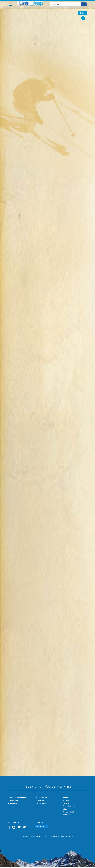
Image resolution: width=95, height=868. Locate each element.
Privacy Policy (41, 799)
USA (65, 810)
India (65, 819)
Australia (67, 816)
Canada (66, 804)
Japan (65, 799)
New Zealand (68, 813)
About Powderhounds (17, 799)
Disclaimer (40, 802)
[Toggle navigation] (10, 5)
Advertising (13, 802)
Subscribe (41, 828)
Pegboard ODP (67, 838)
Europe (66, 802)
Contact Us (13, 804)
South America (69, 807)
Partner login (41, 804)
